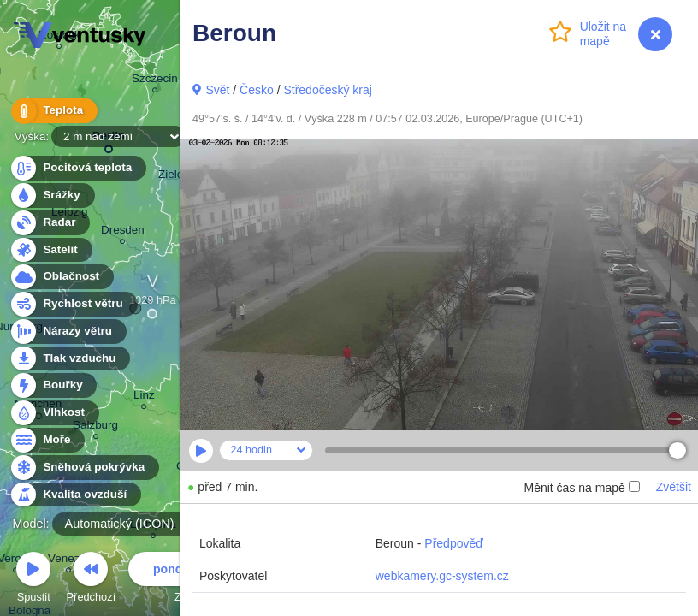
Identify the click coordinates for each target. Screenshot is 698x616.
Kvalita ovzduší (75, 495)
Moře (47, 440)
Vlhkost (54, 413)
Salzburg (95, 427)
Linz (144, 397)
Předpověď (454, 543)
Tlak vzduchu (70, 359)
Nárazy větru (68, 332)
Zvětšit (674, 487)
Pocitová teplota (77, 168)
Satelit (50, 250)
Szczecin (155, 81)
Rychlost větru (73, 304)
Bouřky (53, 385)
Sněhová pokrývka (84, 468)
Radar (50, 223)
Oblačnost (61, 277)
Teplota (53, 111)
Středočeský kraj (327, 90)
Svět (217, 90)
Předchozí (92, 580)
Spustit (33, 580)
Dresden (123, 232)
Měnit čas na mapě (581, 488)
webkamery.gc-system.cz (442, 576)
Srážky (52, 195)
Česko (257, 90)
